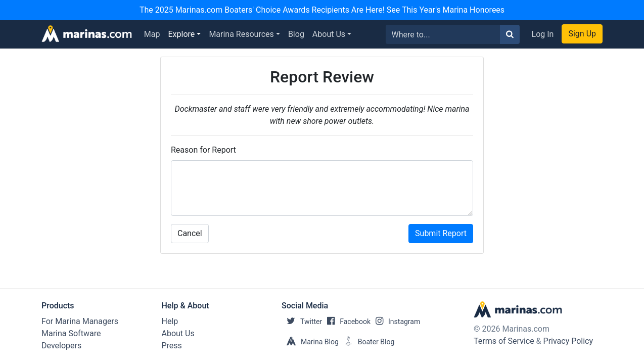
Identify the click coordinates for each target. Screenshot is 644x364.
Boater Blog (367, 342)
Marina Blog (310, 342)
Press (172, 346)
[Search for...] (443, 34)
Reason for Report (203, 150)
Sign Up (582, 34)
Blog (296, 34)
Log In (543, 34)
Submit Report (441, 233)
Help (170, 321)
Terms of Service (504, 341)
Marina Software (71, 333)
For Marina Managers (80, 321)
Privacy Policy (568, 341)
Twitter (302, 322)
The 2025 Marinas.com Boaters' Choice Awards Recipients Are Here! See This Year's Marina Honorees (322, 10)
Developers (61, 346)
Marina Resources (241, 34)
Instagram (395, 322)
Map (152, 34)
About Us (329, 34)
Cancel (190, 233)
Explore (182, 34)
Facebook (346, 322)
